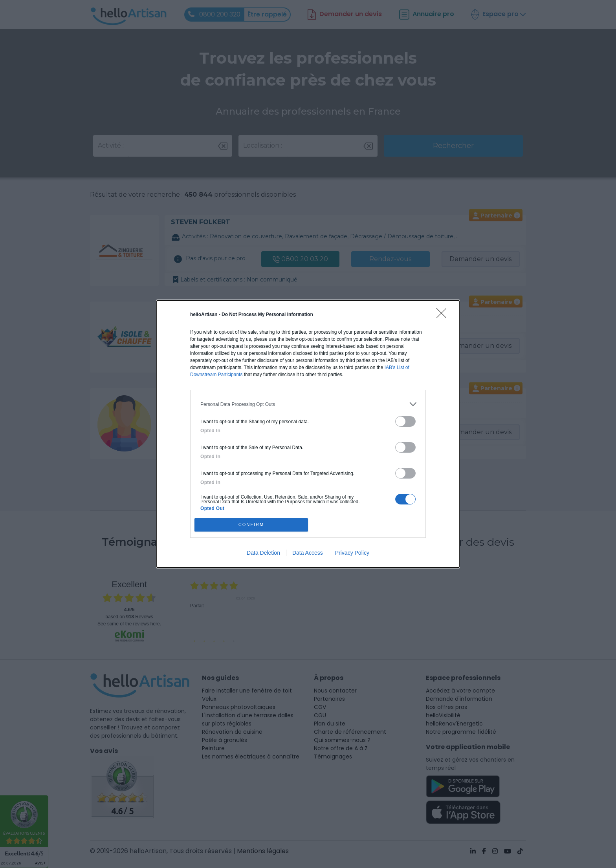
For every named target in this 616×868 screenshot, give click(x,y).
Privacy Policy (352, 553)
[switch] (405, 421)
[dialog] (308, 434)
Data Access (308, 553)
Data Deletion (263, 553)
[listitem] (308, 404)
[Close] (444, 316)
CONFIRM (251, 525)
